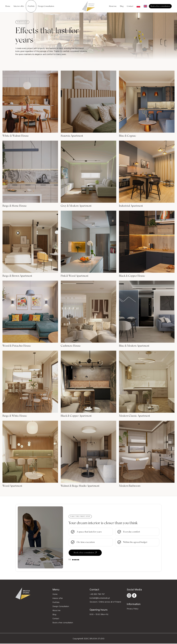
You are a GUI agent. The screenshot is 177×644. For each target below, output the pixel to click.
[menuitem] (138, 6)
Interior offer (58, 599)
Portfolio (56, 603)
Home (55, 595)
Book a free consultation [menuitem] (160, 6)
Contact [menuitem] (130, 6)
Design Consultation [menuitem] (46, 6)
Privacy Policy (133, 609)
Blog (54, 615)
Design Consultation (61, 607)
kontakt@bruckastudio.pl (100, 599)
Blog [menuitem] (122, 6)
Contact (56, 619)
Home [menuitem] (8, 6)
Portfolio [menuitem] (31, 6)
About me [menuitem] (113, 6)
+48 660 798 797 (97, 595)
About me (56, 611)
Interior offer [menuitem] (19, 6)
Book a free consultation (86, 553)
